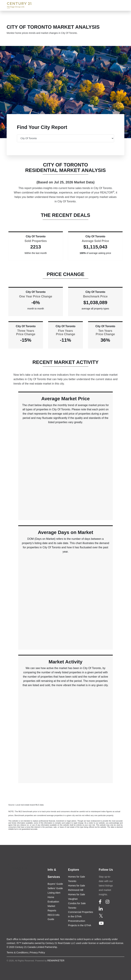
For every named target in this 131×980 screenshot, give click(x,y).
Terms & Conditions (17, 953)
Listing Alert (54, 893)
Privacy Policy (37, 953)
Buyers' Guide (55, 884)
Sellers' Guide (55, 888)
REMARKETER (56, 961)
